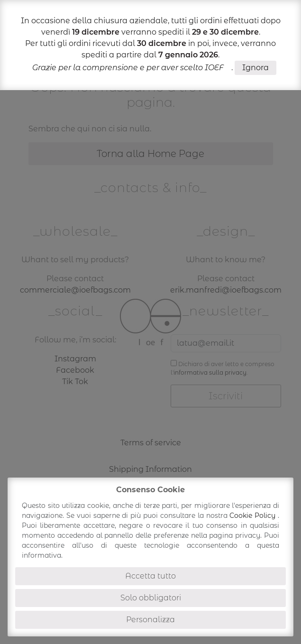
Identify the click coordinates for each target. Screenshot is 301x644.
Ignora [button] (255, 68)
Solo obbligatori (151, 598)
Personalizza (150, 620)
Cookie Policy (254, 515)
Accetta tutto (150, 576)
